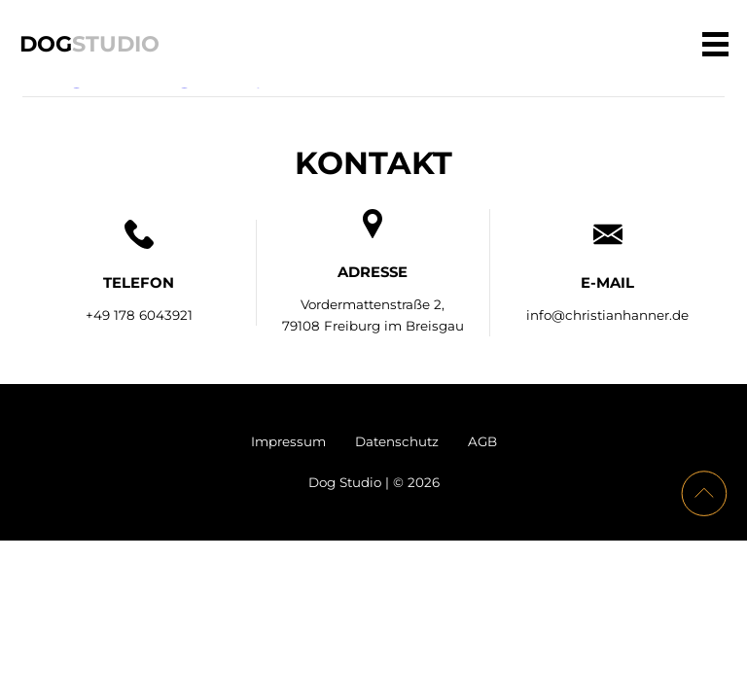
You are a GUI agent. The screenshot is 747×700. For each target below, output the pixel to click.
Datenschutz (397, 441)
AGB (482, 441)
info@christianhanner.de (607, 315)
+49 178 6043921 (139, 315)
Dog (89, 43)
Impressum (288, 441)
